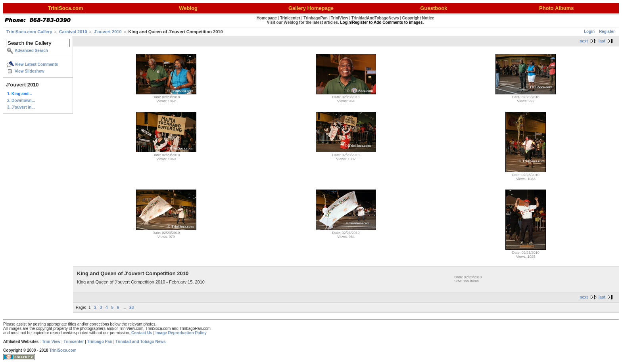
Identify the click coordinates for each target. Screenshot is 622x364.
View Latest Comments (36, 64)
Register (607, 32)
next (584, 41)
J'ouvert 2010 (108, 32)
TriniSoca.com (63, 350)
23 (132, 307)
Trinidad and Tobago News (141, 342)
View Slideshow (30, 71)
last (602, 41)
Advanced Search (31, 51)
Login (589, 32)
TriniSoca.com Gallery (29, 32)
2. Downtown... (21, 101)
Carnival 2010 (73, 32)
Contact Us (142, 333)
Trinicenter (74, 342)
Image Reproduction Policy (181, 333)
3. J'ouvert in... (21, 107)
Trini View (51, 342)
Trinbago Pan (100, 342)
